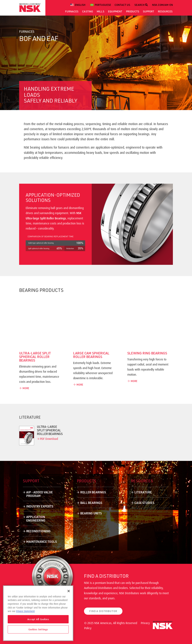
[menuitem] (78, 5)
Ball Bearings (91, 503)
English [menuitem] (80, 5)
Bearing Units (91, 513)
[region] (38, 613)
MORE (24, 388)
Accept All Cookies (38, 619)
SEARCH (141, 5)
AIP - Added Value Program (39, 494)
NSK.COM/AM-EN (162, 5)
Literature (143, 492)
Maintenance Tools (42, 542)
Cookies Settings (38, 629)
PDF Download (47, 439)
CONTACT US (122, 5)
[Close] (69, 591)
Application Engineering (36, 519)
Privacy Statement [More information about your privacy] (25, 611)
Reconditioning (38, 531)
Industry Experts (40, 506)
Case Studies (144, 503)
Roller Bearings (93, 492)
